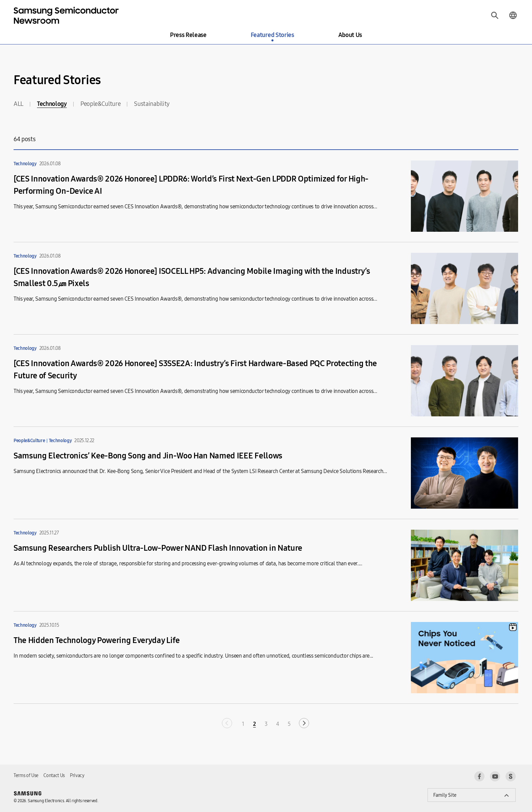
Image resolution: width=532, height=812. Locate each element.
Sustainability (152, 104)
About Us (350, 35)
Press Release (188, 35)
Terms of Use (26, 776)
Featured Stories (272, 35)
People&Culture (101, 104)
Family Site (445, 795)
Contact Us (54, 776)
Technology (52, 104)
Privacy (77, 776)
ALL (18, 104)
